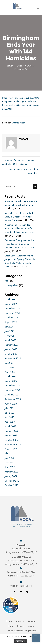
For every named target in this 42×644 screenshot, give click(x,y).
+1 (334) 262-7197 (26, 572)
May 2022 (9, 463)
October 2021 (11, 485)
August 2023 (11, 404)
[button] (15, 592)
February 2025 (12, 345)
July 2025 (9, 327)
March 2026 (10, 300)
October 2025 (11, 318)
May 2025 (9, 336)
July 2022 (9, 454)
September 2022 (13, 445)
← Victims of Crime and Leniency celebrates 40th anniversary (18, 162)
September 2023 (13, 399)
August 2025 (11, 322)
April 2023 (10, 422)
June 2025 (9, 331)
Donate (30, 626)
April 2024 (10, 372)
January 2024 (11, 381)
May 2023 (9, 417)
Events (20, 626)
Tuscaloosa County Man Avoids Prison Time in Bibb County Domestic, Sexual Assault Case (19, 244)
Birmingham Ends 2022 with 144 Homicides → (24, 171)
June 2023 (9, 413)
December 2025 (12, 309)
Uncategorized (19, 123)
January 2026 (11, 304)
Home (9, 621)
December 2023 (12, 386)
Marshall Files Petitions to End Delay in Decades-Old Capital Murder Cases (19, 217)
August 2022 (11, 449)
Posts (7, 281)
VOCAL (29, 66)
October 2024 (11, 354)
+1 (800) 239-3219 (25, 576)
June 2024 (10, 363)
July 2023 (9, 408)
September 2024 (13, 358)
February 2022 (12, 472)
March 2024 (10, 377)
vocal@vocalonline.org (21, 586)
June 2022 (9, 458)
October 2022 (11, 440)
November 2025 (12, 313)
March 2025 (10, 340)
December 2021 (12, 481)
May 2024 (9, 368)
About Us (20, 621)
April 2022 (10, 467)
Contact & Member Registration (21, 631)
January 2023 (11, 436)
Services (32, 621)
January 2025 (11, 349)
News (11, 626)
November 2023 (12, 390)
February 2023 (12, 431)
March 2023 (10, 426)
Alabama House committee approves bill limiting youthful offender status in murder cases (19, 229)
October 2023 (11, 395)
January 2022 (11, 476)
